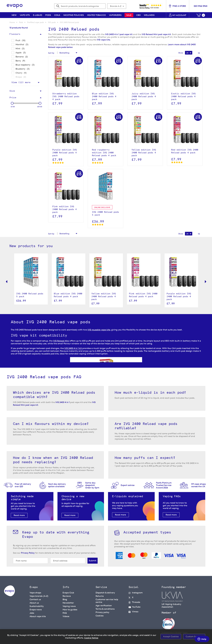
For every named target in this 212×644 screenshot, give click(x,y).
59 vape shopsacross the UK (198, 485)
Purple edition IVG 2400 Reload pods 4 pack (179, 296)
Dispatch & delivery (105, 593)
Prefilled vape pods (35, 22)
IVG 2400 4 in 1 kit (73, 348)
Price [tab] (13, 97)
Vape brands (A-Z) (39, 596)
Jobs (32, 613)
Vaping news (69, 606)
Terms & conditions (105, 609)
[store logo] (15, 6)
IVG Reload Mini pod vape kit (156, 34)
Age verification (104, 606)
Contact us (35, 599)
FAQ (65, 613)
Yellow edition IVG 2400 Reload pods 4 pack (104, 296)
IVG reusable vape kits (99, 330)
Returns (100, 596)
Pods (21, 22)
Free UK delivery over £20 (23, 485)
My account (179, 15)
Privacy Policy (28, 553)
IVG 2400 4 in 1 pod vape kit (119, 34)
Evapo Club (68, 593)
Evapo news (36, 610)
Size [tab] (12, 91)
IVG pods (52, 22)
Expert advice (128, 485)
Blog (65, 599)
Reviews (67, 596)
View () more (21, 82)
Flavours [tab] (15, 34)
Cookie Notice (91, 638)
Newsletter (68, 603)
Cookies (100, 616)
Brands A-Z (116, 6)
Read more (19, 515)
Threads (136, 602)
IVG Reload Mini (61, 341)
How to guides (70, 610)
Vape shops (35, 593)
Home (12, 22)
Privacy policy (102, 612)
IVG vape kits (103, 40)
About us (34, 603)
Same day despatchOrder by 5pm (92, 485)
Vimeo (135, 612)
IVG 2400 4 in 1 (63, 402)
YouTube (136, 607)
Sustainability (37, 606)
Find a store (179, 6)
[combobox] (80, 6)
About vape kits (38, 616)
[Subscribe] (93, 561)
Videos (66, 616)
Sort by (51, 53)
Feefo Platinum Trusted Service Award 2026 (164, 485)
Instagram (137, 593)
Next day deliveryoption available (57, 485)
